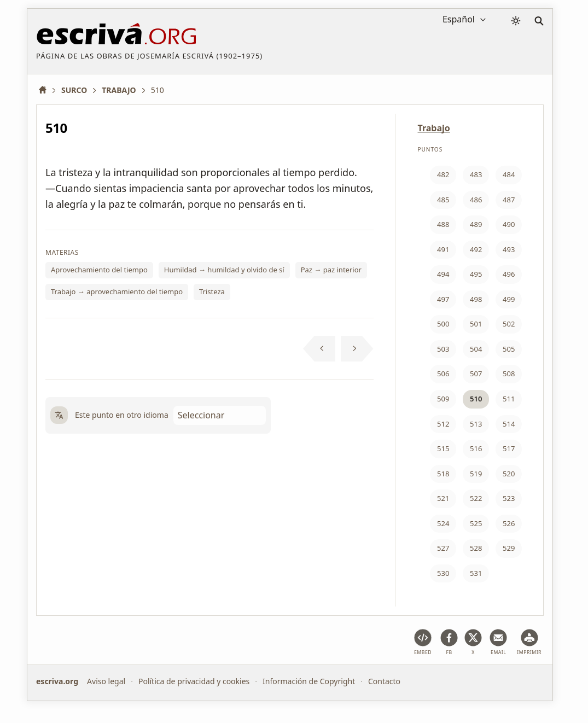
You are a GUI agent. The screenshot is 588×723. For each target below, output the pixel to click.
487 (509, 200)
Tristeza (212, 291)
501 (476, 324)
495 (476, 274)
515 (443, 448)
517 (509, 448)
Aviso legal (106, 681)
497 (443, 299)
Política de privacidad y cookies (194, 681)
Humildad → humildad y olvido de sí (224, 270)
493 (509, 249)
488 (443, 224)
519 (476, 474)
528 (476, 548)
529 (509, 548)
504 (476, 349)
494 (443, 274)
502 (509, 324)
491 (443, 249)
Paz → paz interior (331, 270)
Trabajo (434, 128)
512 (443, 424)
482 (443, 174)
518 (443, 474)
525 (476, 523)
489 (476, 224)
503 (443, 349)
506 (443, 374)
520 (509, 474)
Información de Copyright (309, 681)
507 (476, 374)
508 (509, 374)
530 (443, 573)
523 (509, 498)
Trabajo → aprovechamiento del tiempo (117, 291)
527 (443, 548)
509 (443, 399)
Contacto (384, 681)
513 (476, 424)
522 (476, 498)
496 (509, 274)
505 (509, 349)
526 (509, 523)
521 (443, 498)
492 (476, 249)
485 (443, 200)
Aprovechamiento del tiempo (99, 270)
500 (443, 324)
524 (443, 523)
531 (476, 573)
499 (509, 299)
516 (476, 448)
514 (509, 424)
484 (509, 174)
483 (476, 174)
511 (509, 399)
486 (476, 200)
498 (476, 299)
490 (509, 224)
